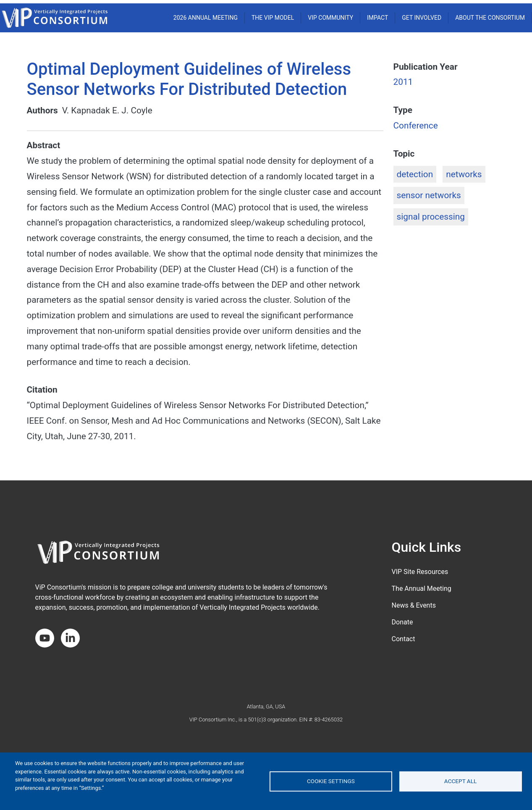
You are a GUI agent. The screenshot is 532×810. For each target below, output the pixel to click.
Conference (416, 126)
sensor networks (429, 195)
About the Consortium (490, 18)
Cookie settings (331, 781)
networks (464, 174)
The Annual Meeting (422, 588)
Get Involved (422, 18)
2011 (403, 82)
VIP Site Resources (420, 572)
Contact (404, 639)
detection (415, 174)
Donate (402, 622)
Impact (377, 18)
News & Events (414, 605)
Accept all (461, 781)
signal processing (431, 217)
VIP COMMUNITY (330, 18)
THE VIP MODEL (273, 18)
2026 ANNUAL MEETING (206, 18)
